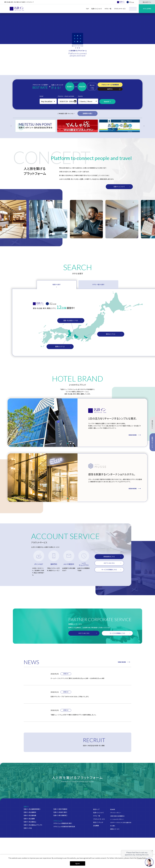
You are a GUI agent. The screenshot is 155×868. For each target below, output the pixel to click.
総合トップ (96, 810)
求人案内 (113, 826)
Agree (77, 863)
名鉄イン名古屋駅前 (30, 812)
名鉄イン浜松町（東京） (60, 812)
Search (106, 102)
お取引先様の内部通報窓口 (117, 816)
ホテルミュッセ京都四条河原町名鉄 (64, 827)
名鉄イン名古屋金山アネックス (33, 825)
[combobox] (48, 101)
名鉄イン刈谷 (28, 828)
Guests (80, 96)
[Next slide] (144, 126)
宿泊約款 (113, 810)
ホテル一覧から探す (98, 284)
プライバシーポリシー (116, 813)
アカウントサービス (99, 819)
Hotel (41, 96)
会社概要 (96, 826)
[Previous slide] (11, 126)
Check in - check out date (66, 96)
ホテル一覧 (97, 816)
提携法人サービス (115, 829)
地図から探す (57, 284)
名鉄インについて (98, 813)
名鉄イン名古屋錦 (29, 819)
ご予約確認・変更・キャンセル (66, 113)
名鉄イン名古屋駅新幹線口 (32, 809)
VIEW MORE (124, 662)
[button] (68, 443)
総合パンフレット (98, 823)
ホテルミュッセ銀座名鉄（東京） (63, 823)
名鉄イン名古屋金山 (30, 822)
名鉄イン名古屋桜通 (30, 816)
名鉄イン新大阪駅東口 (60, 816)
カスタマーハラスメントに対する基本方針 (121, 823)
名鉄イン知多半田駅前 (60, 809)
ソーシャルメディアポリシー (117, 819)
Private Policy (142, 858)
